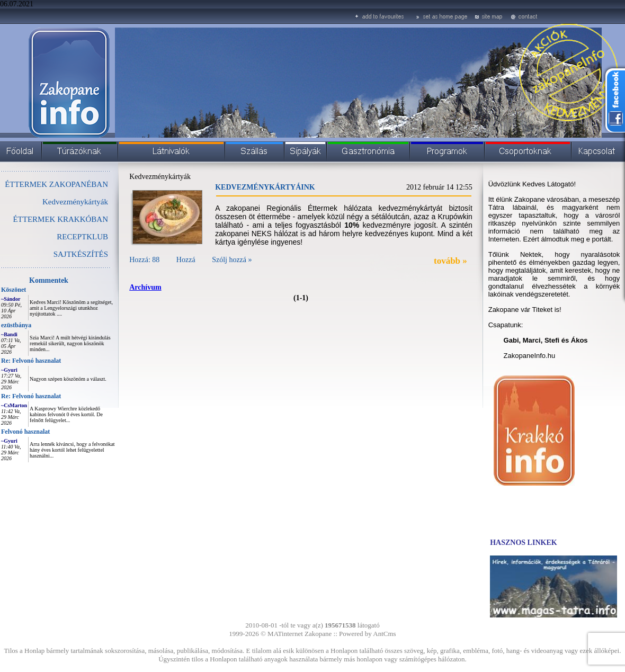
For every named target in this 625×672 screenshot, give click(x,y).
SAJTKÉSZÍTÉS (81, 254)
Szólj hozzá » (232, 260)
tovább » (450, 261)
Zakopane (318, 634)
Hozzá (186, 260)
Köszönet (14, 290)
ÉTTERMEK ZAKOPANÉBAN (56, 184)
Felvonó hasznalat (25, 432)
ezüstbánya (16, 325)
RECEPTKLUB (82, 237)
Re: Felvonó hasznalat (31, 361)
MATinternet (285, 634)
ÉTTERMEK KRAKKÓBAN (60, 219)
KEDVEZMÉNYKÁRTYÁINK (265, 187)
